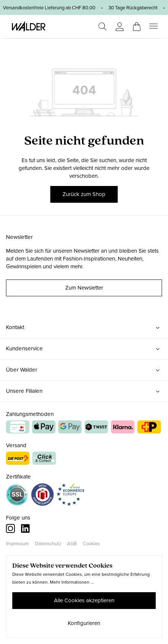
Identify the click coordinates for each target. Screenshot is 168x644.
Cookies (91, 544)
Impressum (18, 544)
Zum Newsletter (84, 288)
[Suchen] (102, 27)
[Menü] (153, 26)
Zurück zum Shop (84, 194)
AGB (72, 544)
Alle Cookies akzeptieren (84, 600)
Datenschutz (48, 544)
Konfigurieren (84, 623)
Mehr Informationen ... (72, 582)
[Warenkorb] (137, 24)
